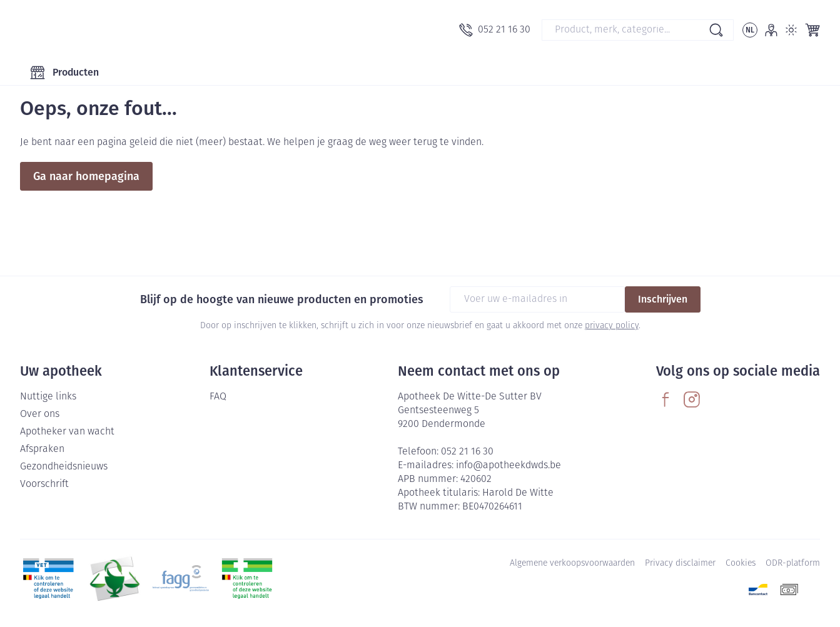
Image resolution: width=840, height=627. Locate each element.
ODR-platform (793, 564)
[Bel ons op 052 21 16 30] (495, 30)
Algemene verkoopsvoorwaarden (572, 564)
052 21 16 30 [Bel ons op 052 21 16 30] (467, 452)
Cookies (741, 564)
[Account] (771, 30)
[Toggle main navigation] (64, 73)
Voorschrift (44, 484)
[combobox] (638, 30)
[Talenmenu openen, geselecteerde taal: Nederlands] (750, 30)
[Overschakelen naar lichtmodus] (791, 30)
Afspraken (42, 449)
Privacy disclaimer (680, 564)
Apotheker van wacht (67, 432)
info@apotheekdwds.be (509, 466)
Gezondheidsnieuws (64, 467)
